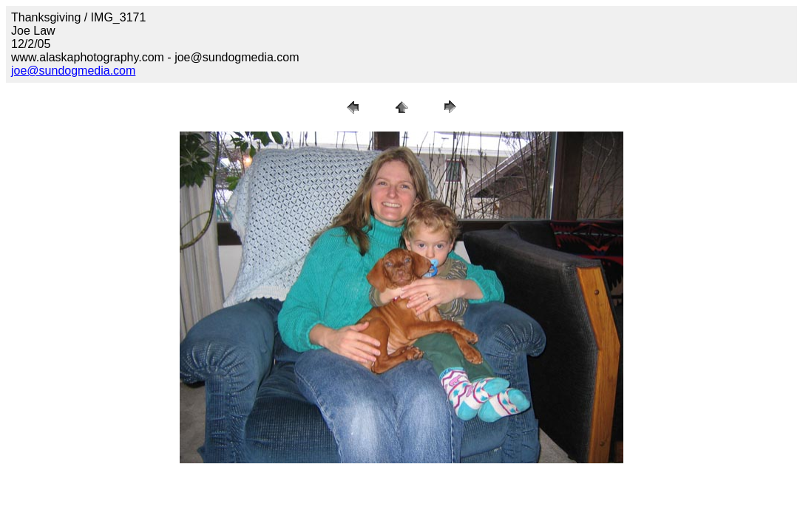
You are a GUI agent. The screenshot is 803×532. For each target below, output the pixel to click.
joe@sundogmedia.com (73, 71)
